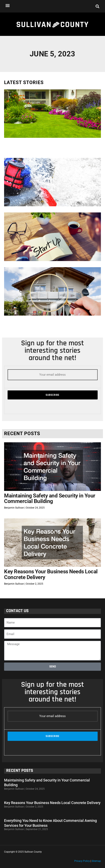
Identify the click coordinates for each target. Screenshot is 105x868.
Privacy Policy (82, 861)
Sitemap (96, 861)
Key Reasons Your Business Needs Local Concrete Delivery (51, 574)
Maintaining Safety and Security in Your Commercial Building (50, 498)
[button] (7, 5)
